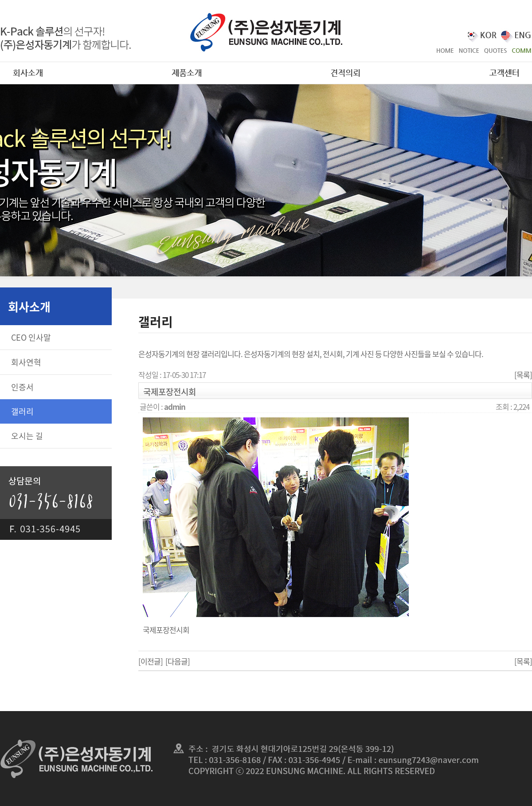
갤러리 (22, 411)
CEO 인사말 (31, 337)
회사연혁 (26, 362)
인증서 (22, 387)
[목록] (523, 375)
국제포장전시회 (166, 630)
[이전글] (151, 661)
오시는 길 (27, 436)
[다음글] (178, 661)
